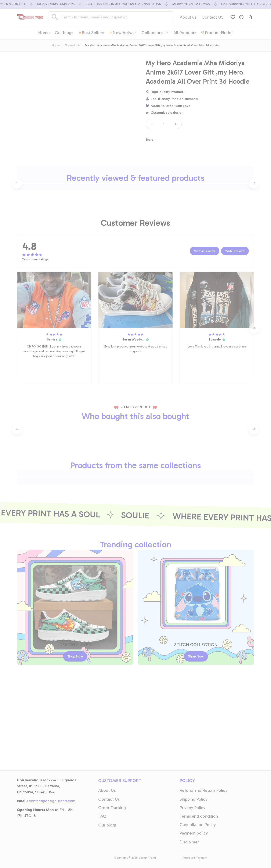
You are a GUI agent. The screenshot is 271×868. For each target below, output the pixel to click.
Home (56, 45)
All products (72, 45)
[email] (52, 853)
